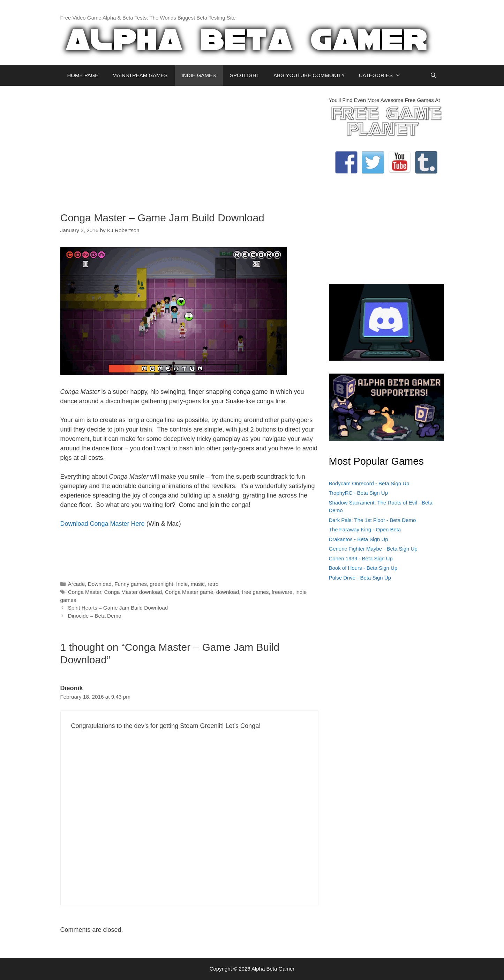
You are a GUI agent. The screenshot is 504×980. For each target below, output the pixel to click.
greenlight (161, 584)
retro (213, 584)
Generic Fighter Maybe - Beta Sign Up (373, 549)
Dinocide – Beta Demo (95, 616)
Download (100, 584)
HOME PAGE (83, 75)
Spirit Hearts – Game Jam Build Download (118, 608)
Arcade (76, 584)
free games (255, 592)
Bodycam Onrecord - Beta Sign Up (369, 483)
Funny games (131, 584)
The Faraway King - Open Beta (365, 529)
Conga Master (85, 592)
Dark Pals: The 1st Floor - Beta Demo (373, 520)
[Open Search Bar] (433, 75)
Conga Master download (133, 592)
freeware (282, 592)
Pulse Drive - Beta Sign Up (360, 578)
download (228, 592)
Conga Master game (189, 592)
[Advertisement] (189, 145)
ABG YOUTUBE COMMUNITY (309, 75)
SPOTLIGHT (245, 75)
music (198, 584)
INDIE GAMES (199, 75)
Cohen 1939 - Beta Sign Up (361, 558)
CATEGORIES (383, 75)
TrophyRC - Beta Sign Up (359, 493)
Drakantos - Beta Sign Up (359, 539)
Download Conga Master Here (103, 524)
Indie (182, 584)
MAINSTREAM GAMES (140, 75)
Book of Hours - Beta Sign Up (363, 568)
